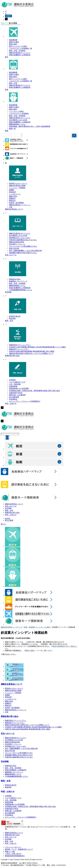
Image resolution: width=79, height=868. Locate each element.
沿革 (11, 207)
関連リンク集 (10, 852)
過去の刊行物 (14, 248)
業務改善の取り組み (12, 356)
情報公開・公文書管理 (17, 395)
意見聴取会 (13, 399)
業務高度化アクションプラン (20, 345)
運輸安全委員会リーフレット (20, 205)
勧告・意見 (13, 83)
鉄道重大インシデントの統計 (40, 627)
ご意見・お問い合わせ (13, 854)
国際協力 (12, 198)
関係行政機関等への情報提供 (20, 55)
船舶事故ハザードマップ (18, 281)
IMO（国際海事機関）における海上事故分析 (25, 251)
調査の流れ (13, 196)
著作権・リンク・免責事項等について (19, 849)
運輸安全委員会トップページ (12, 627)
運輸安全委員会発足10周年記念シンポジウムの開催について (31, 353)
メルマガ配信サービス (17, 382)
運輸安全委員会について (14, 209)
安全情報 (8, 292)
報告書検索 (13, 40)
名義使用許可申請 (16, 393)
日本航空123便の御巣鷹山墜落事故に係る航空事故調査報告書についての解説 (37, 347)
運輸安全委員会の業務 (17, 186)
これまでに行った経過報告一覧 (21, 48)
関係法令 (12, 201)
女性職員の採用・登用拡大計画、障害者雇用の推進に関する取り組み (35, 391)
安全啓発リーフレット (17, 244)
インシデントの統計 (16, 111)
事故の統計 (13, 44)
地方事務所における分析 (18, 120)
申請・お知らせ (11, 403)
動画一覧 (12, 129)
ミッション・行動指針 (17, 188)
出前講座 (12, 380)
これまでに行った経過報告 (19, 114)
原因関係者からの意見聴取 (19, 388)
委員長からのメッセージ (18, 183)
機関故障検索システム (17, 124)
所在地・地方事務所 (16, 203)
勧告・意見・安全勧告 (17, 51)
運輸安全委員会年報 (16, 242)
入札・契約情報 (15, 384)
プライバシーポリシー (13, 847)
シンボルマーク (15, 194)
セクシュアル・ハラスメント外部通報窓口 (25, 401)
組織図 (12, 190)
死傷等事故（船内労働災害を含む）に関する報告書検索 (30, 126)
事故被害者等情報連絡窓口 (15, 856)
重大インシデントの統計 (18, 46)
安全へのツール (11, 255)
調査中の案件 (14, 42)
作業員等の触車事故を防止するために (23, 240)
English (7, 518)
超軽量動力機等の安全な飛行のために (23, 253)
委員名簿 (12, 192)
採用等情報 (13, 386)
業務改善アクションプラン (19, 349)
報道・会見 (9, 321)
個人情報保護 (14, 397)
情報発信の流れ (15, 279)
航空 (7, 57)
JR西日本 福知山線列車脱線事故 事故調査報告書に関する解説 (32, 351)
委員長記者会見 (15, 316)
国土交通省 (9, 520)
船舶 (7, 131)
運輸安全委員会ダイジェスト (20, 53)
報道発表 (12, 318)
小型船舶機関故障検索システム (21, 290)
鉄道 (7, 90)
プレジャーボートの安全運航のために (23, 246)
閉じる (3, 524)
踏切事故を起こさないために (20, 238)
